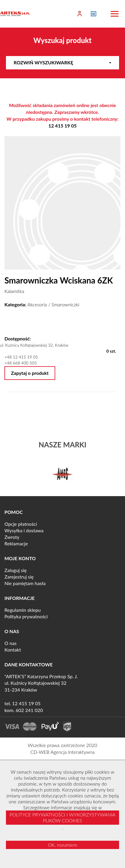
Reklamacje (16, 543)
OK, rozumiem (62, 845)
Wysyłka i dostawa (24, 530)
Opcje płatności (21, 524)
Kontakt (13, 650)
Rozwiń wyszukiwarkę (62, 62)
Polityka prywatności (26, 616)
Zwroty (12, 537)
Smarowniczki (65, 304)
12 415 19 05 (62, 126)
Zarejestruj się (19, 577)
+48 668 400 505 (21, 363)
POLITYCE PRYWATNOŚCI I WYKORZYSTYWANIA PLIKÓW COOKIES (62, 817)
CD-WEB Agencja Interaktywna (62, 752)
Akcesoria (37, 304)
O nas (11, 643)
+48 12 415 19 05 (21, 357)
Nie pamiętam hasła (25, 583)
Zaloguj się (16, 570)
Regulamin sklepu (23, 610)
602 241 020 (29, 710)
